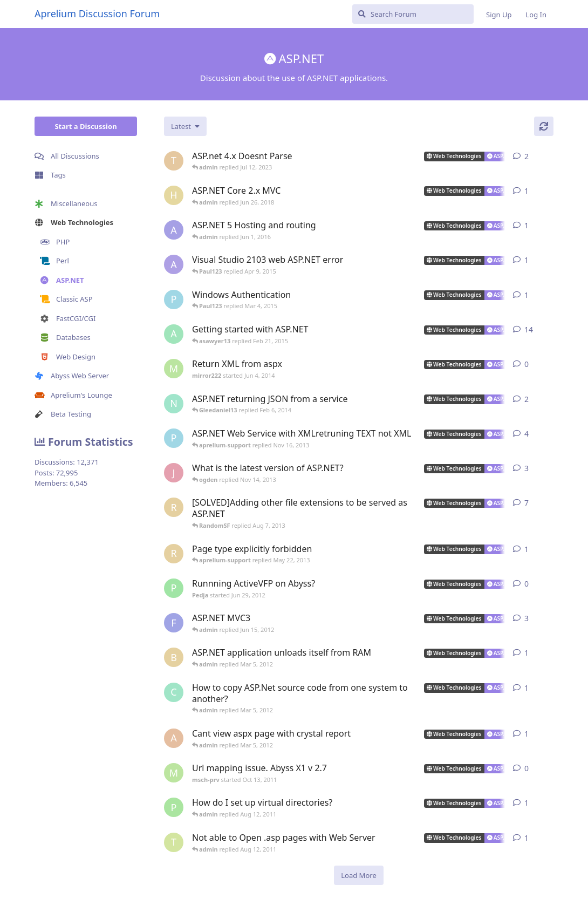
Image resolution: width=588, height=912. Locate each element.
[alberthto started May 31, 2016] (174, 230)
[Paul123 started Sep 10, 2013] (174, 438)
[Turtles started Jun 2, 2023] (174, 161)
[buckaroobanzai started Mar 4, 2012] (174, 657)
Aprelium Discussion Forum (97, 13)
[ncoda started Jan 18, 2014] (174, 404)
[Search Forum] (413, 14)
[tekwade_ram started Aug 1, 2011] (174, 842)
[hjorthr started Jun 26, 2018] (174, 195)
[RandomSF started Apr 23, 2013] (174, 507)
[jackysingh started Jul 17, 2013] (174, 473)
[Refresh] (544, 126)
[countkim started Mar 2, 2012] (174, 692)
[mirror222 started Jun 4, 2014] (174, 369)
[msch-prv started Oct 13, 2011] (174, 773)
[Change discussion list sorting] (185, 126)
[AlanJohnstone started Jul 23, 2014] (174, 264)
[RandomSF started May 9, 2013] (174, 554)
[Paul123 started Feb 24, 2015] (174, 300)
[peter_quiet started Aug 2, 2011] (174, 807)
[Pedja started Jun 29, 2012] (174, 588)
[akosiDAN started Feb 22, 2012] (174, 738)
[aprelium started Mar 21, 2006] (174, 334)
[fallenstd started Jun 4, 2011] (174, 623)
